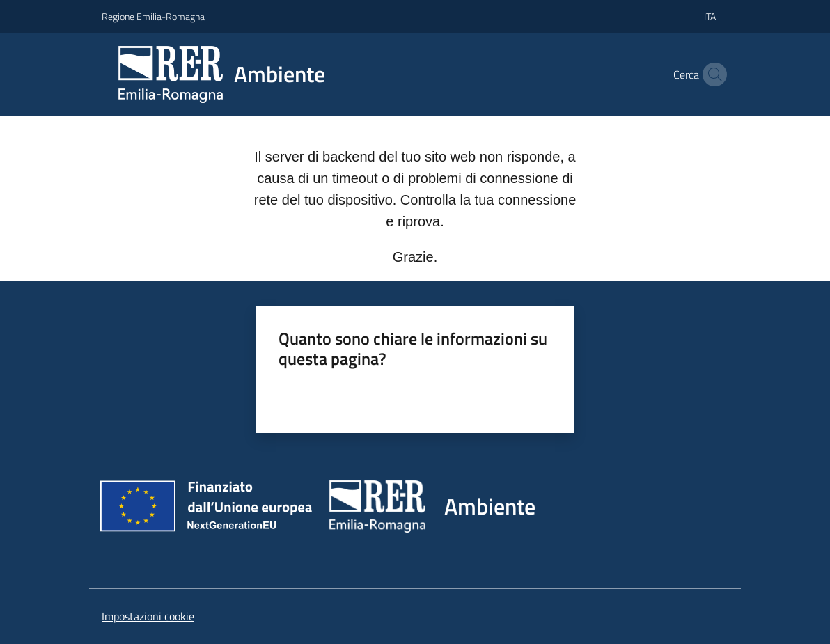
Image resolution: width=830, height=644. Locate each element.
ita (710, 16)
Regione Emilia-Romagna (153, 16)
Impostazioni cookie (148, 616)
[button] (712, 74)
